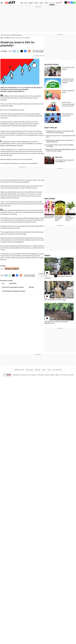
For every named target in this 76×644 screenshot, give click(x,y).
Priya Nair (4, 51)
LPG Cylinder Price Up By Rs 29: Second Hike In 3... (65, 161)
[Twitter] (66, 2)
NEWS (26, 3)
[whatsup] (75, 2)
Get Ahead (7, 38)
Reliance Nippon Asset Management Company (14, 291)
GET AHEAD (52, 3)
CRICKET (41, 3)
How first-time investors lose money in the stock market (68, 104)
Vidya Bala (31, 287)
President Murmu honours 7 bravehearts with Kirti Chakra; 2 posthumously (60, 132)
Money (44, 370)
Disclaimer (34, 375)
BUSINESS (31, 3)
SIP (3, 283)
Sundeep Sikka (13, 283)
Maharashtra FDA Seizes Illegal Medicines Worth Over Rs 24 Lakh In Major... (61, 150)
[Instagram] (69, 2)
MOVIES (36, 3)
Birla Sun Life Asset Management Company (13, 287)
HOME (22, 3)
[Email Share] (14, 51)
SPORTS (46, 3)
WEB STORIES (50, 199)
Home (2, 38)
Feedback (52, 375)
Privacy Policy (41, 375)
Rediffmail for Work (19, 370)
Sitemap (47, 375)
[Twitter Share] (21, 51)
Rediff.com (18, 375)
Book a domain (30, 370)
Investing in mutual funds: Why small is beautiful (68, 81)
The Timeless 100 (57, 370)
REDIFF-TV (58, 3)
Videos (49, 370)
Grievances (71, 375)
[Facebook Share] (25, 51)
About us (58, 375)
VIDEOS (47, 256)
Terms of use (64, 375)
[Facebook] (72, 2)
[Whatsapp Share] (18, 51)
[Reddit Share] (29, 51)
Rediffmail (38, 370)
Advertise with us (26, 375)
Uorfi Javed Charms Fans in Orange (55, 300)
